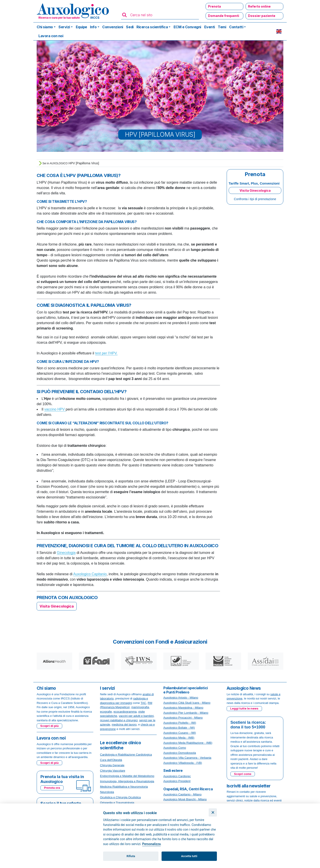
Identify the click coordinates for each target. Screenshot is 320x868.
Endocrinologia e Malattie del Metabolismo (127, 776)
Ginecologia (66, 553)
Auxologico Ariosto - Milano (181, 698)
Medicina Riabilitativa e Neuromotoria (124, 787)
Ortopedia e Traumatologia (117, 803)
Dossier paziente (262, 16)
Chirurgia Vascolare (113, 771)
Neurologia (107, 792)
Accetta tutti (189, 856)
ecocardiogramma (125, 712)
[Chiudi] (213, 812)
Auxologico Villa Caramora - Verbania (187, 758)
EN (279, 31)
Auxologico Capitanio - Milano (182, 794)
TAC (143, 703)
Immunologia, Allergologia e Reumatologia (127, 781)
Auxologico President (177, 781)
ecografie (106, 712)
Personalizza (151, 844)
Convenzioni (113, 27)
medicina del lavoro (124, 725)
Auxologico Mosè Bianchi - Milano (185, 799)
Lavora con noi (51, 36)
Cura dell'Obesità (111, 760)
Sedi (130, 27)
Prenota (214, 6)
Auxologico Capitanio (90, 574)
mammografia (140, 707)
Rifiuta (131, 856)
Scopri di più (49, 726)
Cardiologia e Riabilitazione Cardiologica (126, 755)
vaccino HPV (55, 409)
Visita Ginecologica (57, 606)
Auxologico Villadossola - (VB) (183, 763)
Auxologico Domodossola (180, 753)
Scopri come (243, 774)
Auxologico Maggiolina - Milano (183, 708)
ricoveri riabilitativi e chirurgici (119, 720)
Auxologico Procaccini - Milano (183, 718)
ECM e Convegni (187, 27)
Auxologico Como (175, 748)
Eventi (210, 27)
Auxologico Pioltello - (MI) (180, 723)
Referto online (259, 6)
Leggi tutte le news (244, 708)
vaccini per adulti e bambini (136, 716)
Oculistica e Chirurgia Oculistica (120, 797)
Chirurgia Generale (112, 765)
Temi (222, 27)
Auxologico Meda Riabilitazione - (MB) (188, 743)
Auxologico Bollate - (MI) (179, 728)
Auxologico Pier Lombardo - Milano (186, 713)
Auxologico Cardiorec (177, 776)
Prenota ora (52, 788)
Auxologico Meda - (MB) (179, 738)
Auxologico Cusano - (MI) (180, 733)
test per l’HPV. (106, 353)
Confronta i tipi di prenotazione (255, 199)
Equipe (81, 27)
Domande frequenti (224, 16)
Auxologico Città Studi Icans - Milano (187, 703)
